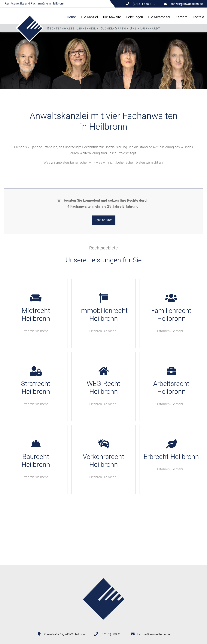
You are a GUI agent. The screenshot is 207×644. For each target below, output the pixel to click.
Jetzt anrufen (104, 220)
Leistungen (135, 17)
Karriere (182, 17)
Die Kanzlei (90, 17)
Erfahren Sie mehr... (36, 331)
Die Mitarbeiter (159, 17)
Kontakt (199, 17)
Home (71, 17)
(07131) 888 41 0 (112, 634)
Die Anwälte (112, 17)
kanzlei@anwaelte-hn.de (187, 4)
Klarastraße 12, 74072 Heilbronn (65, 634)
